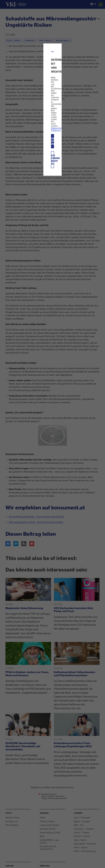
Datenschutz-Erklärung (57, 129)
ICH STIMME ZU (53, 141)
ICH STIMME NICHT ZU (53, 160)
